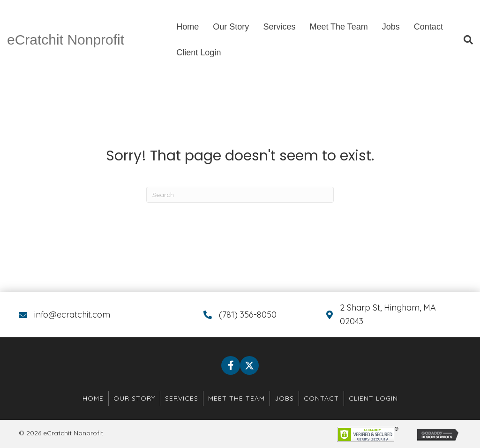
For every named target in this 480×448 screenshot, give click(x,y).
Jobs (391, 27)
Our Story (231, 27)
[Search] (465, 40)
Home (187, 27)
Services (279, 27)
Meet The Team (338, 27)
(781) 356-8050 (248, 315)
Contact (428, 27)
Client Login (199, 53)
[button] (231, 365)
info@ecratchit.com (72, 315)
